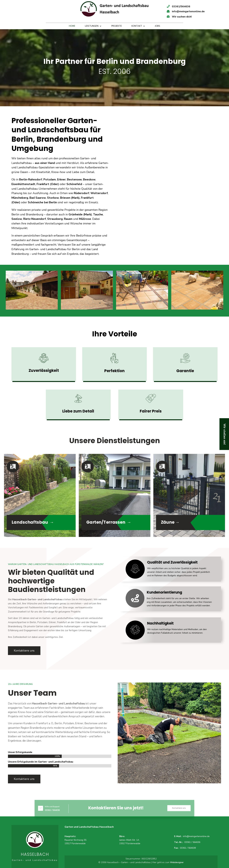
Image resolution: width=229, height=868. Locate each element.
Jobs (158, 26)
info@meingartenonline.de (196, 836)
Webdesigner (177, 862)
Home (72, 26)
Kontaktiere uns (24, 651)
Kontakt (137, 26)
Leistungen (92, 26)
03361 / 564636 (192, 842)
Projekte (117, 26)
